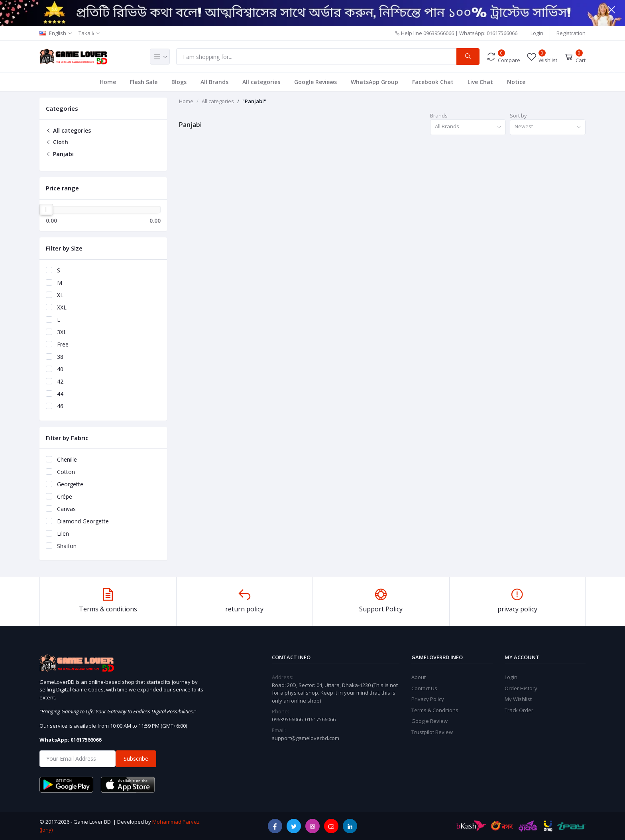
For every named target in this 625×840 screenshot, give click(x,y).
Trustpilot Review (432, 732)
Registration (571, 33)
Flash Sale (144, 82)
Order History (521, 688)
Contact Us (424, 688)
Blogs (179, 82)
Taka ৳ (86, 33)
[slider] (46, 210)
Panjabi (60, 154)
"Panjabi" (254, 101)
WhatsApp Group (374, 82)
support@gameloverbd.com (306, 738)
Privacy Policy (428, 699)
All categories (261, 82)
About (419, 677)
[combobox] (468, 127)
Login (537, 33)
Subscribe (136, 759)
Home (108, 82)
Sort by (518, 116)
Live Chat (480, 82)
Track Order (519, 710)
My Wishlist (518, 699)
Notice (516, 82)
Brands (439, 116)
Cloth (57, 142)
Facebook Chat (433, 82)
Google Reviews (315, 82)
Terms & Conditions (435, 710)
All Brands (214, 82)
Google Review (429, 721)
